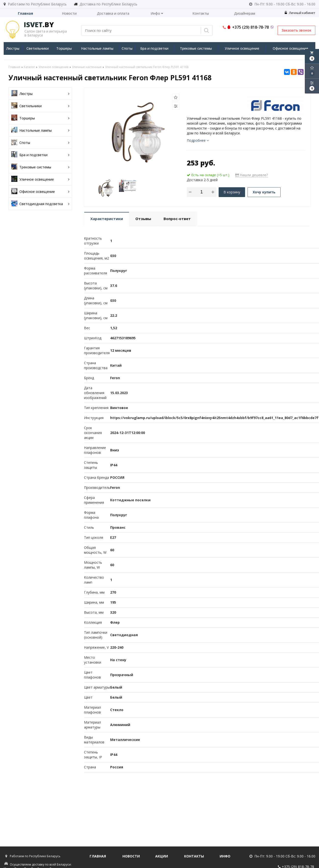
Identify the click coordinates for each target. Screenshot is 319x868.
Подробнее (198, 140)
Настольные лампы (97, 48)
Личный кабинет (300, 13)
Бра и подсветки (154, 48)
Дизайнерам (245, 13)
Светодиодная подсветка (40, 204)
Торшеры (64, 48)
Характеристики (107, 219)
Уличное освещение (242, 48)
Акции (162, 856)
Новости (69, 13)
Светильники (38, 48)
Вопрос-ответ (177, 219)
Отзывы (143, 219)
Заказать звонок (296, 30)
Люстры (13, 48)
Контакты (201, 13)
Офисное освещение (290, 48)
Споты (127, 48)
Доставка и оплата (113, 13)
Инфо (157, 13)
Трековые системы (196, 48)
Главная (25, 13)
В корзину (232, 192)
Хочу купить (264, 192)
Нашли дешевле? (252, 175)
